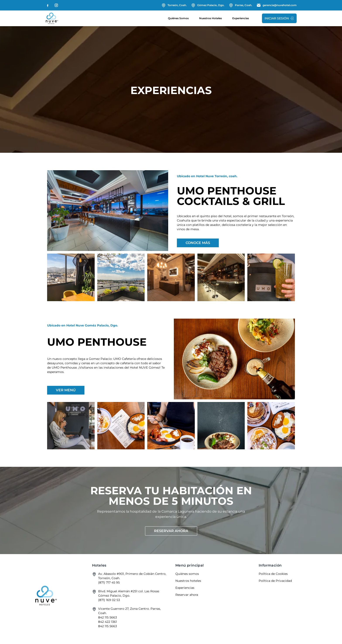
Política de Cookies (273, 574)
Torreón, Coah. (174, 5)
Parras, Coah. (240, 5)
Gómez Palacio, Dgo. (208, 5)
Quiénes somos (178, 18)
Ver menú (66, 390)
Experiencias (241, 18)
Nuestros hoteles (210, 18)
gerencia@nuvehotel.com (277, 5)
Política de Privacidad (275, 581)
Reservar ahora (171, 531)
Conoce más (198, 243)
